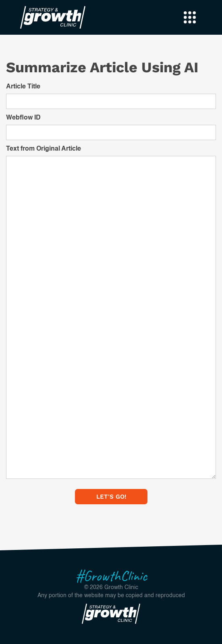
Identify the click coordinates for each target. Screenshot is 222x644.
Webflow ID (23, 118)
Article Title (23, 87)
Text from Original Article (44, 149)
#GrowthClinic (111, 576)
